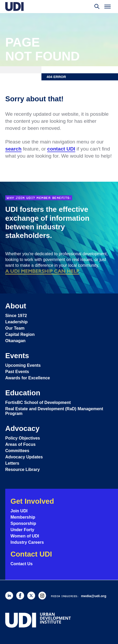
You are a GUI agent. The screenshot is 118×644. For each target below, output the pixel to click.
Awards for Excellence (28, 378)
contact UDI (61, 149)
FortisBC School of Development (38, 402)
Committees (17, 451)
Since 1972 (16, 316)
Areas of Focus (20, 444)
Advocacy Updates (24, 457)
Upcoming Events (23, 365)
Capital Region (20, 334)
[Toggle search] (97, 7)
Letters (12, 463)
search (13, 149)
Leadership (16, 322)
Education (23, 393)
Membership (23, 517)
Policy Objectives (23, 438)
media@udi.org (94, 596)
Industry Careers (27, 542)
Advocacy (22, 428)
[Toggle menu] (108, 7)
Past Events (17, 372)
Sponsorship (23, 523)
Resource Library (23, 470)
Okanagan (15, 341)
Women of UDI (25, 536)
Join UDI (19, 511)
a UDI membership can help (42, 271)
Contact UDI (31, 554)
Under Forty (22, 530)
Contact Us (22, 564)
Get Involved (32, 501)
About (16, 306)
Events (17, 356)
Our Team (15, 328)
